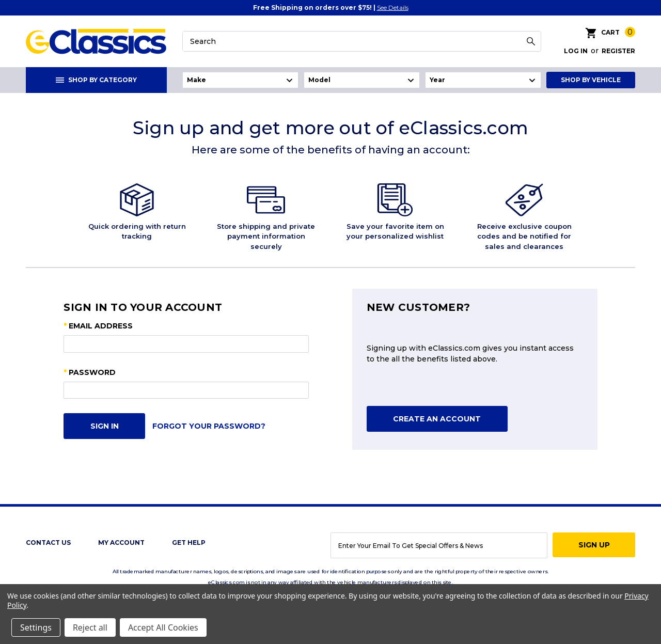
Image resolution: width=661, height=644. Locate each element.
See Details (393, 7)
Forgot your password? (209, 426)
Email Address (98, 326)
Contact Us (48, 543)
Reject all (90, 627)
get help (189, 543)
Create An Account (437, 419)
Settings (36, 627)
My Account (121, 543)
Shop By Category (96, 80)
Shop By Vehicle (591, 80)
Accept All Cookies (163, 627)
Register (618, 51)
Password (90, 373)
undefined (240, 80)
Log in (576, 51)
